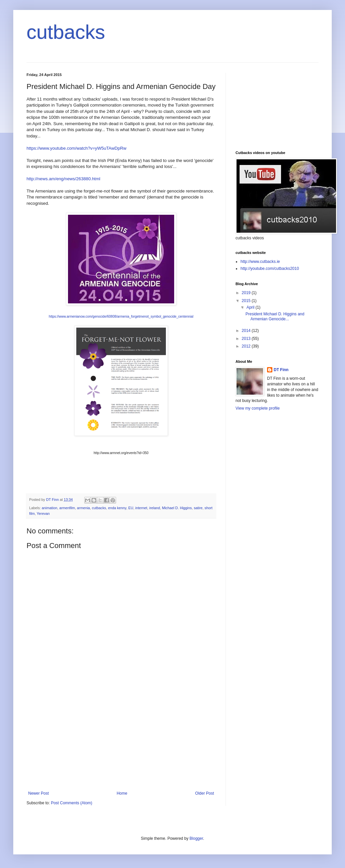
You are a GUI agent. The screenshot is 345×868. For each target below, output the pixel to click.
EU (131, 508)
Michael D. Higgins (177, 508)
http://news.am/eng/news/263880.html (63, 179)
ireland (155, 508)
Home (122, 793)
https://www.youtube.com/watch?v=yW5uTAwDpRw (76, 148)
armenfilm (67, 508)
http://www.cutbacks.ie (260, 262)
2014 (247, 331)
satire (198, 508)
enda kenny (117, 508)
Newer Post (38, 793)
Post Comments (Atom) (71, 803)
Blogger (196, 838)
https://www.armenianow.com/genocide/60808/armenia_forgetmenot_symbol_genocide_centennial (121, 316)
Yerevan (43, 513)
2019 (247, 293)
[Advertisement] (121, 741)
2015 (247, 301)
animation (50, 508)
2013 (247, 339)
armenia (83, 508)
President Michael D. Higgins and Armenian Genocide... (275, 316)
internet (141, 508)
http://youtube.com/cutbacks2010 (270, 269)
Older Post (205, 793)
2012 (247, 346)
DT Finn (281, 370)
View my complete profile (258, 408)
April (251, 307)
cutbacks (66, 32)
